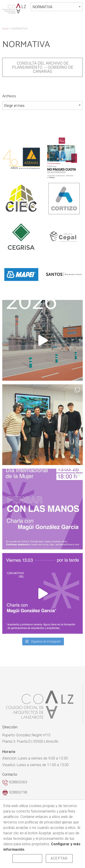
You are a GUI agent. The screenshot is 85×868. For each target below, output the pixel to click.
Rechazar (27, 858)
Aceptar (59, 858)
